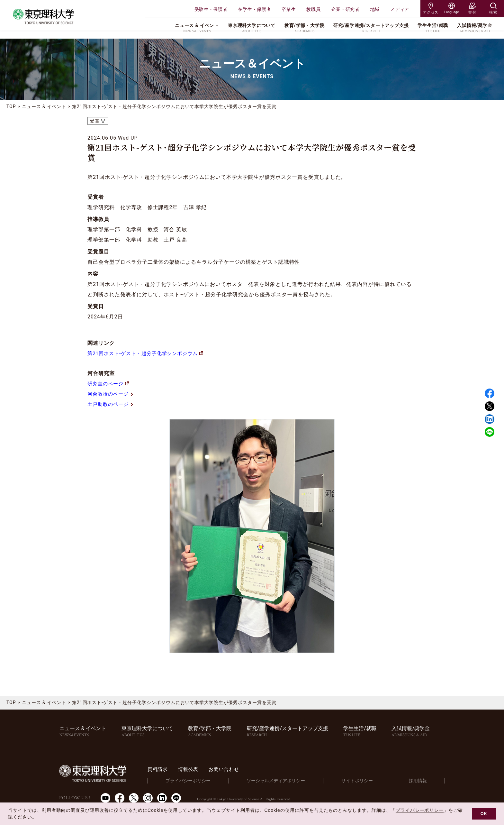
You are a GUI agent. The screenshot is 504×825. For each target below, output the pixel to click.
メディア (400, 9)
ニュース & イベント (44, 106)
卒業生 (289, 9)
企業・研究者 (346, 9)
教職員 (313, 9)
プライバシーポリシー (198, 781)
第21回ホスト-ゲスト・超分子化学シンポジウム (149, 353)
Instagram (148, 798)
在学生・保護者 (254, 9)
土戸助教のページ (112, 404)
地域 (375, 9)
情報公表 (201, 769)
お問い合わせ (238, 769)
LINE (490, 432)
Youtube (105, 798)
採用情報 (420, 781)
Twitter (490, 406)
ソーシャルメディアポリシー (284, 781)
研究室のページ (109, 384)
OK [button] (484, 814)
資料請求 (169, 769)
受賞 (95, 121)
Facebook (490, 393)
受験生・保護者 (211, 9)
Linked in (490, 419)
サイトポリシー (363, 781)
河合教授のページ (112, 394)
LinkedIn (162, 798)
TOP (11, 106)
